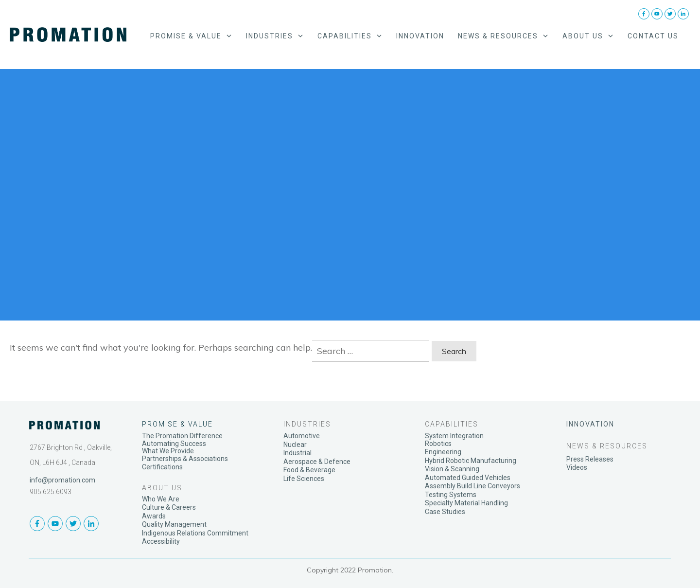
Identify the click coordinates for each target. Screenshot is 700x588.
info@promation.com (62, 480)
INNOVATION (590, 424)
